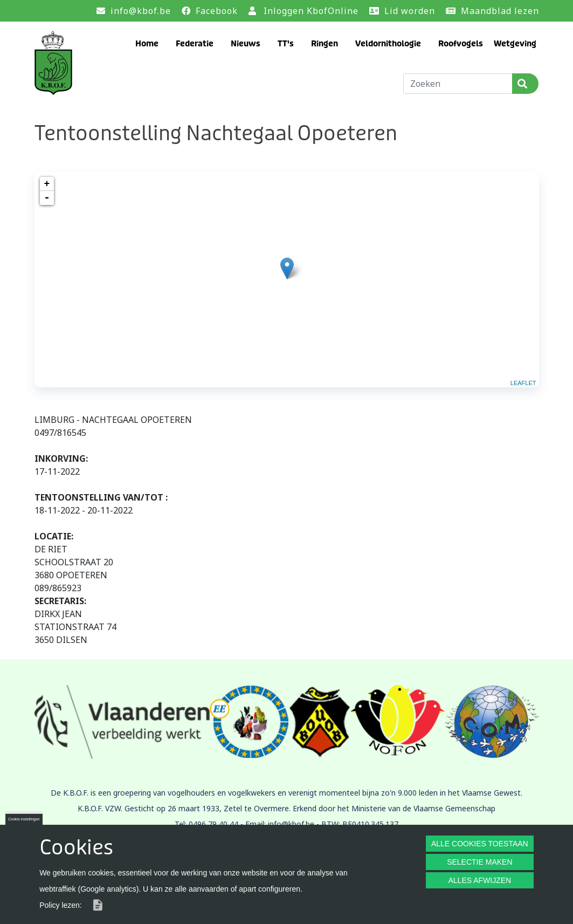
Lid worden (410, 11)
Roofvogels (461, 44)
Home (147, 44)
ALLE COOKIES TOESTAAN (480, 844)
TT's (286, 44)
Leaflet (523, 383)
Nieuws (246, 44)
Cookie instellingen (24, 819)
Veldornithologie (388, 44)
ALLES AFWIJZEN (479, 880)
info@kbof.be (141, 11)
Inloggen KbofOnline (311, 11)
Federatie (195, 44)
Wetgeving (515, 44)
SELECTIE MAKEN (479, 862)
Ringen (325, 44)
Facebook (217, 11)
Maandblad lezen (500, 11)
